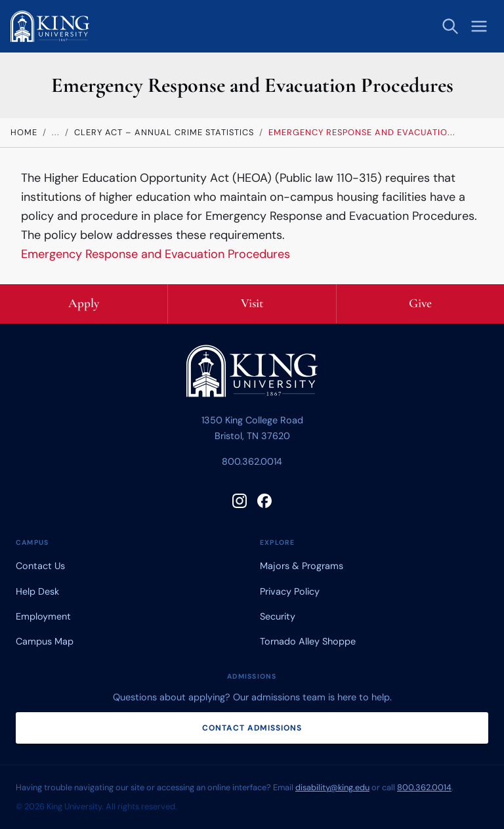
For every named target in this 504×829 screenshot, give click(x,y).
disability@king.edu (332, 787)
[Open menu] (479, 26)
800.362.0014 (252, 461)
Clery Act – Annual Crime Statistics (164, 132)
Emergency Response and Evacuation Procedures (156, 254)
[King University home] (252, 374)
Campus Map (45, 641)
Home (24, 132)
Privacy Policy (290, 591)
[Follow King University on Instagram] (240, 501)
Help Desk (37, 591)
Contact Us (40, 566)
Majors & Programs (302, 566)
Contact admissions (252, 728)
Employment (43, 616)
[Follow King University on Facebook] (264, 501)
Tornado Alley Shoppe (308, 641)
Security (278, 616)
